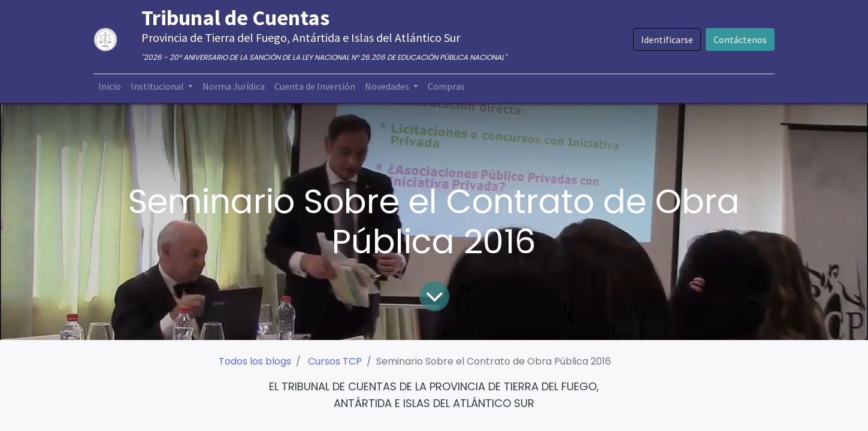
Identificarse (659, 40)
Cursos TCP (335, 361)
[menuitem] (118, 86)
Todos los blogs (255, 361)
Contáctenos (732, 40)
